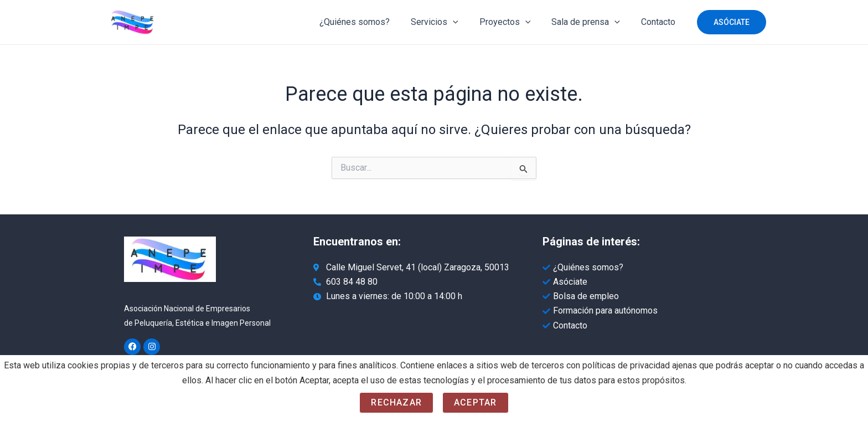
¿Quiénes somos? (370, 22)
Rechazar (396, 402)
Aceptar (475, 402)
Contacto (660, 22)
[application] (464, 22)
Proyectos (513, 22)
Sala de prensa (591, 22)
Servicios (446, 22)
